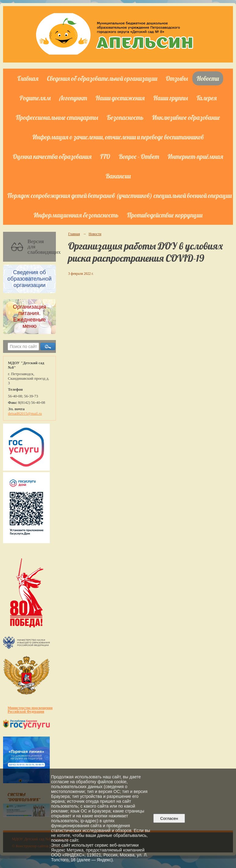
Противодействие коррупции (165, 215)
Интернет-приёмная (195, 156)
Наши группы (171, 98)
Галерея (207, 98)
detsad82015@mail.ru (25, 414)
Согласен (169, 818)
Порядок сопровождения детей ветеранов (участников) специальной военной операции (120, 195)
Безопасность (125, 117)
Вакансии (118, 176)
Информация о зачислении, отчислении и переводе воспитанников (118, 137)
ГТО (105, 156)
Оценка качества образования (52, 156)
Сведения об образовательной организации (102, 78)
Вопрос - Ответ (139, 156)
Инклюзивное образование (186, 117)
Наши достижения (120, 98)
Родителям (35, 98)
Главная (28, 78)
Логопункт (73, 98)
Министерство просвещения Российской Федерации (30, 710)
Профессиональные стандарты (57, 117)
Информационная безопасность (76, 215)
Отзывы (177, 78)
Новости (208, 78)
